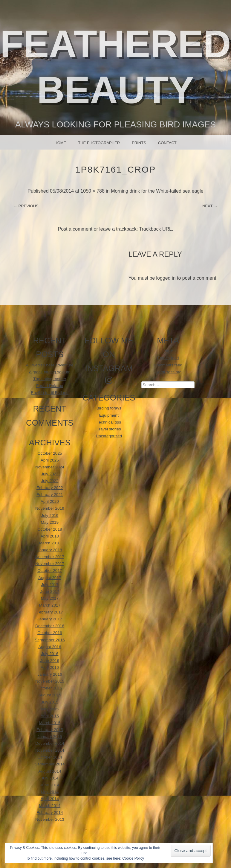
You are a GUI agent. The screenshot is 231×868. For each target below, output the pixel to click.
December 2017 (50, 557)
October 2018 (50, 529)
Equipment (109, 415)
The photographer (99, 143)
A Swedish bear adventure (50, 365)
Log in (168, 351)
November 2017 (50, 564)
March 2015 (50, 723)
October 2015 (50, 688)
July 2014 (50, 778)
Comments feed (168, 365)
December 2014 (50, 743)
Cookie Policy (133, 858)
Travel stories (109, 429)
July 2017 (50, 585)
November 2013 (50, 819)
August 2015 (50, 695)
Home (60, 143)
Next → (210, 206)
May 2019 (50, 522)
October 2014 (50, 757)
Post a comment (75, 229)
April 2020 (50, 501)
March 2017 (50, 605)
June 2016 (50, 661)
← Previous (26, 206)
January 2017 (50, 619)
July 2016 (50, 654)
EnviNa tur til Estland (50, 393)
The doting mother (50, 379)
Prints (139, 143)
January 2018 (50, 550)
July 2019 (50, 516)
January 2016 (50, 674)
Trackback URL (155, 229)
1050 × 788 (92, 191)
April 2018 (50, 536)
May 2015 (50, 709)
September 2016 (50, 640)
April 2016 (50, 667)
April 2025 (50, 460)
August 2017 (50, 578)
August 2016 (50, 647)
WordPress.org (168, 372)
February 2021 (50, 495)
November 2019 (50, 508)
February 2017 (50, 612)
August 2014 (50, 771)
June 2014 (50, 785)
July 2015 (50, 702)
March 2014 (50, 806)
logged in (166, 278)
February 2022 (50, 488)
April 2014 (50, 799)
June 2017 (50, 591)
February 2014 (50, 813)
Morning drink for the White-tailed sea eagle (157, 191)
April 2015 (50, 716)
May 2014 (50, 792)
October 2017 (50, 571)
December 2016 (50, 626)
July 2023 (50, 474)
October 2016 (50, 633)
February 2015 (50, 730)
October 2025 (50, 453)
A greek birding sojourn (50, 372)
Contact (167, 143)
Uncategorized (109, 436)
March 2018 (50, 543)
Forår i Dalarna (50, 386)
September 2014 (50, 764)
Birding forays (109, 408)
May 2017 (50, 598)
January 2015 (50, 737)
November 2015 (50, 681)
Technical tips (109, 422)
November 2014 (50, 750)
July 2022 (50, 481)
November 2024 (50, 467)
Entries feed (168, 358)
